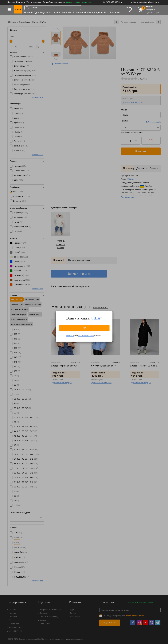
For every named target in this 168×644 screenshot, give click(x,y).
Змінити (70, 335)
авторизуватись (86, 335)
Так (84, 328)
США (95, 318)
